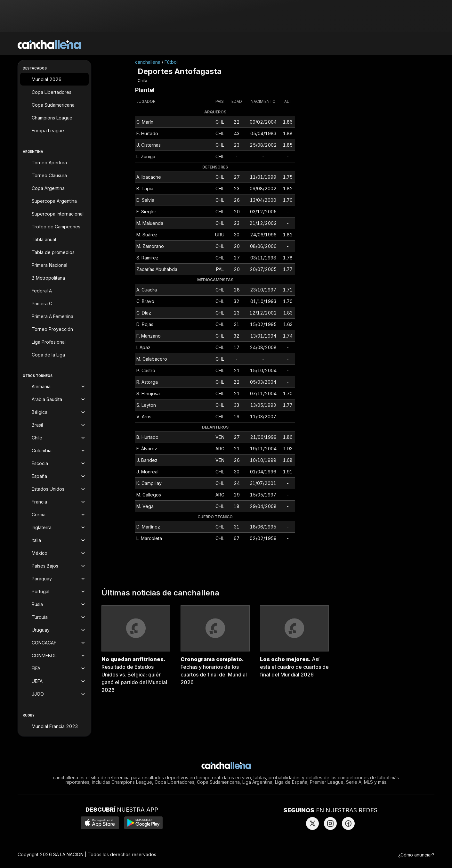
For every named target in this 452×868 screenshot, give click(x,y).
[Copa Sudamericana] (54, 105)
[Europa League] (54, 130)
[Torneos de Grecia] (54, 515)
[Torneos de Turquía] (54, 617)
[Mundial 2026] (54, 79)
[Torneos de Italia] (54, 540)
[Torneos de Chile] (54, 438)
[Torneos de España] (54, 476)
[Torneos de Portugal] (54, 592)
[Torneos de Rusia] (54, 604)
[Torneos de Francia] (54, 502)
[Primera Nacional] (54, 265)
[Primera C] (54, 303)
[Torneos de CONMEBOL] (54, 656)
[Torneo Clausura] (54, 175)
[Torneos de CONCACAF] (54, 643)
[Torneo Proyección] (54, 329)
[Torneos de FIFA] (54, 668)
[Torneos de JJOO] (54, 694)
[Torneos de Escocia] (54, 463)
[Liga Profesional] (54, 342)
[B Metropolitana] (54, 278)
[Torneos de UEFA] (54, 681)
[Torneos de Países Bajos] (54, 566)
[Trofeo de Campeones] (54, 226)
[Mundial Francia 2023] (54, 726)
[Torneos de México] (54, 553)
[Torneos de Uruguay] (54, 630)
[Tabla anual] (54, 239)
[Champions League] (54, 118)
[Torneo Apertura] (54, 162)
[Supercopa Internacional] (54, 214)
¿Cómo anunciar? (416, 855)
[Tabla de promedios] (54, 252)
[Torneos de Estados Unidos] (54, 489)
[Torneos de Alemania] (54, 387)
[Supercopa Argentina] (54, 201)
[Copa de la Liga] (54, 355)
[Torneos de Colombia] (54, 451)
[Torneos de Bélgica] (54, 412)
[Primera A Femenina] (54, 316)
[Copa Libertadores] (54, 92)
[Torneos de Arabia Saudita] (54, 399)
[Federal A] (54, 291)
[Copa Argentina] (54, 188)
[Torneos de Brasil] (54, 425)
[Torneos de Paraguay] (54, 579)
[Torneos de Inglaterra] (54, 528)
